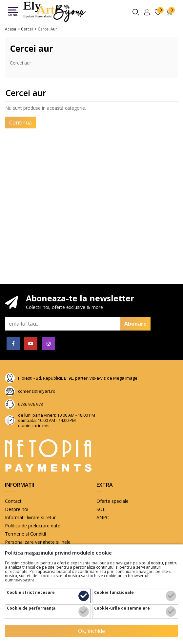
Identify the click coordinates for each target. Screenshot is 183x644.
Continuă (20, 123)
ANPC (103, 517)
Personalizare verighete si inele (38, 542)
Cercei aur (47, 29)
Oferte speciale (112, 501)
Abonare (135, 324)
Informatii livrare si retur (30, 517)
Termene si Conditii (25, 534)
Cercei (27, 29)
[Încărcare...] (170, 12)
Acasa (10, 29)
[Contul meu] (148, 12)
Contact (13, 501)
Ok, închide (91, 631)
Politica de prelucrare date (33, 526)
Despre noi (17, 509)
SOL (101, 509)
